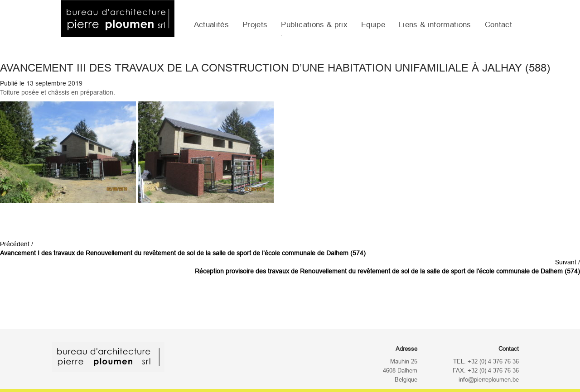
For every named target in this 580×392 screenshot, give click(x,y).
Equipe (373, 25)
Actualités (211, 25)
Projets (255, 25)
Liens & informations (435, 25)
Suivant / (387, 267)
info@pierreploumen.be (489, 380)
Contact (498, 25)
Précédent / (183, 249)
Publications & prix (314, 25)
